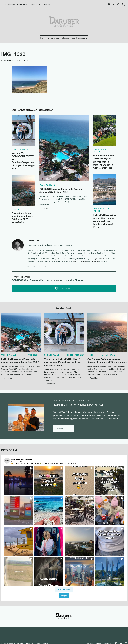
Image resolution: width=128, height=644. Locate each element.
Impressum (46, 5)
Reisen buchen (23, 5)
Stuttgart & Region (68, 38)
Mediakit (12, 5)
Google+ (84, 261)
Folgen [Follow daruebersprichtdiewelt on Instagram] (64, 596)
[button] (19, 481)
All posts (33, 266)
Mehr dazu (61, 429)
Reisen (43, 38)
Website (45, 266)
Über (5, 5)
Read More (46, 208)
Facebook (76, 261)
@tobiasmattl (100, 259)
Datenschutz (35, 5)
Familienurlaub (53, 38)
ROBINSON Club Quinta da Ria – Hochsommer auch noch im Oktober (47, 280)
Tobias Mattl (6, 60)
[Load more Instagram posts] (64, 590)
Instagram (95, 261)
